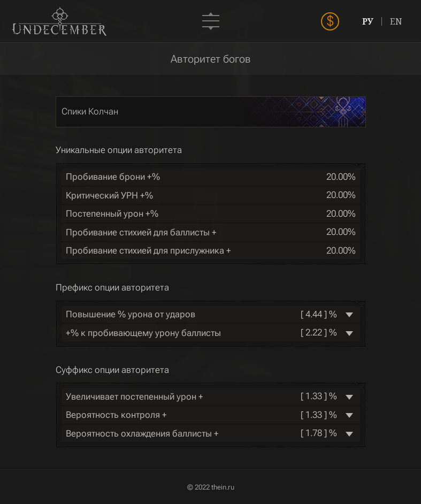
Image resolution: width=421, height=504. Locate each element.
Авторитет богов (211, 59)
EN (396, 21)
